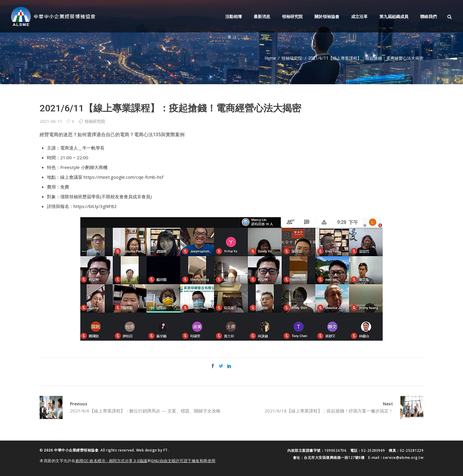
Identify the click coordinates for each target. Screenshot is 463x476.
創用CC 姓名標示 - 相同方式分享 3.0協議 (111, 460)
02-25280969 (373, 450)
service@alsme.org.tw (403, 458)
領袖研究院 (292, 58)
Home (270, 58)
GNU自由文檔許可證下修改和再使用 (183, 460)
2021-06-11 (51, 121)
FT (166, 450)
